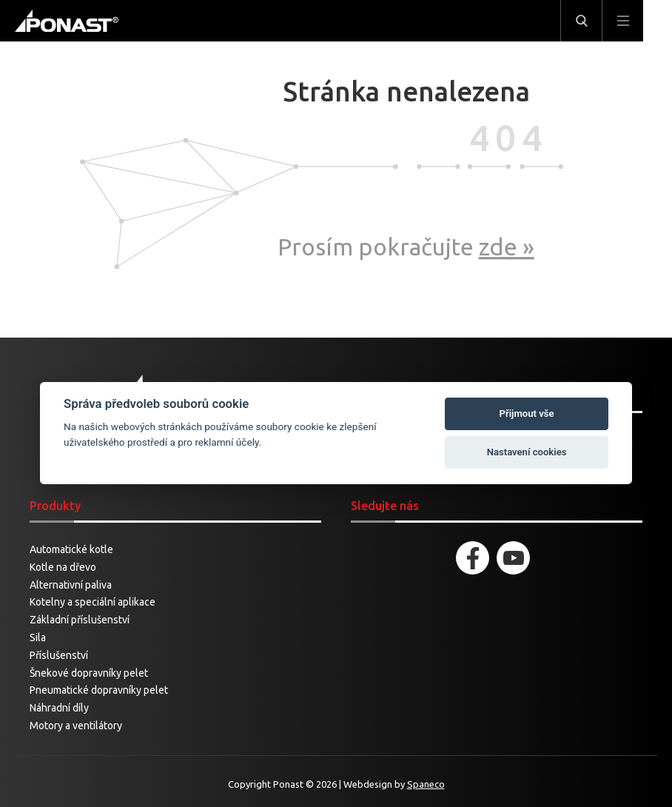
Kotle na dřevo (63, 567)
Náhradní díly (59, 708)
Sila (38, 637)
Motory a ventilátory (76, 726)
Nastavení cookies (527, 452)
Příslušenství (59, 655)
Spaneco (426, 784)
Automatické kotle (71, 549)
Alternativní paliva (71, 585)
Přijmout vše (527, 413)
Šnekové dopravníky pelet (89, 673)
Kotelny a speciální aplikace (93, 602)
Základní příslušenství (80, 620)
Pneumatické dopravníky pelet (99, 690)
